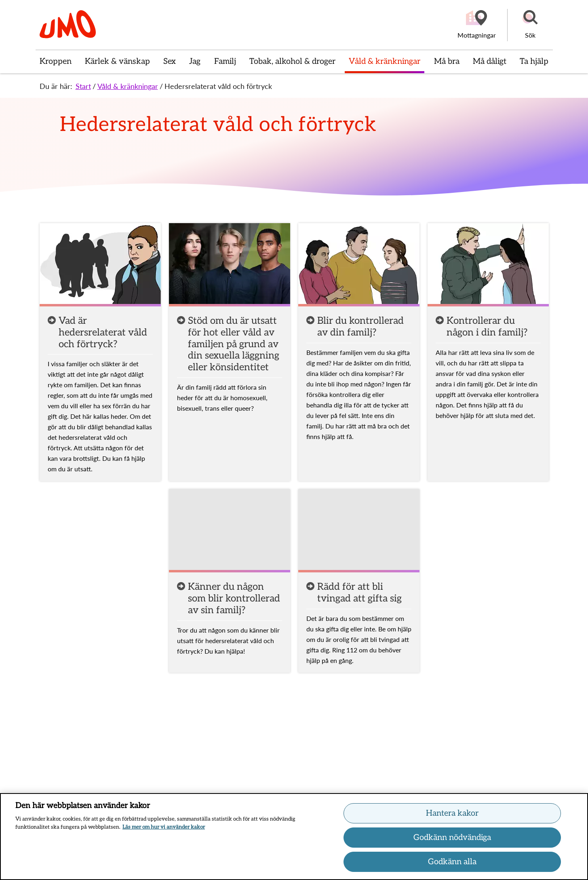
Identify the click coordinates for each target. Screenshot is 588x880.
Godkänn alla (452, 863)
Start (83, 86)
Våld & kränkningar (128, 86)
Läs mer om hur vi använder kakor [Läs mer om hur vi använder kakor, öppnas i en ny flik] (164, 828)
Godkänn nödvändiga (452, 839)
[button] (530, 25)
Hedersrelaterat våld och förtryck (218, 86)
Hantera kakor (452, 815)
